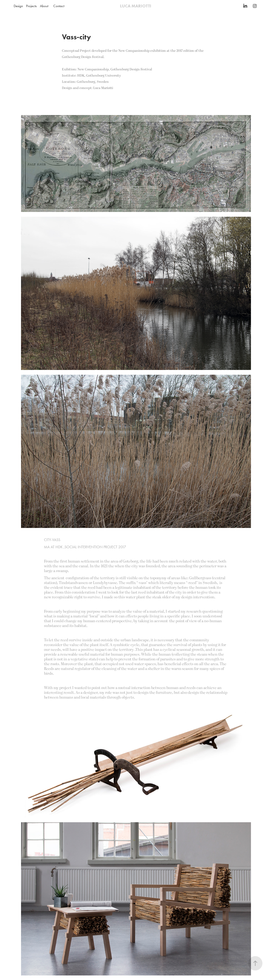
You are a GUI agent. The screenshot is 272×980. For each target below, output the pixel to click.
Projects (31, 6)
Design (18, 6)
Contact (59, 6)
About (44, 6)
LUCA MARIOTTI (136, 6)
